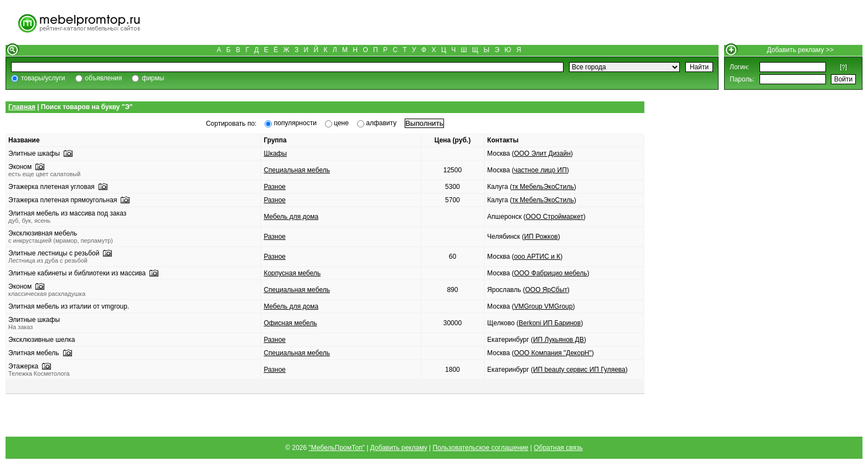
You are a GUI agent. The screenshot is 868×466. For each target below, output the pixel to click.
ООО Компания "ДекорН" (552, 353)
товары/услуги (43, 78)
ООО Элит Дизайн (542, 153)
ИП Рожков (541, 237)
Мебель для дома (291, 217)
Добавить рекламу (399, 448)
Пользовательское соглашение (481, 448)
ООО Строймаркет (554, 217)
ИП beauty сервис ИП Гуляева (579, 370)
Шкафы (275, 153)
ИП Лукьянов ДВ (559, 340)
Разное (275, 187)
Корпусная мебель (292, 273)
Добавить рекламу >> (800, 50)
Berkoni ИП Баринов (550, 323)
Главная (22, 107)
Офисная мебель (290, 323)
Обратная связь (558, 448)
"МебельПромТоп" (337, 448)
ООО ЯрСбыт (546, 290)
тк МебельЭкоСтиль (543, 187)
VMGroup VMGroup (543, 306)
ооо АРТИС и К (537, 257)
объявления (104, 78)
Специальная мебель (297, 170)
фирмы (153, 78)
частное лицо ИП (540, 170)
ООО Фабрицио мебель (550, 273)
